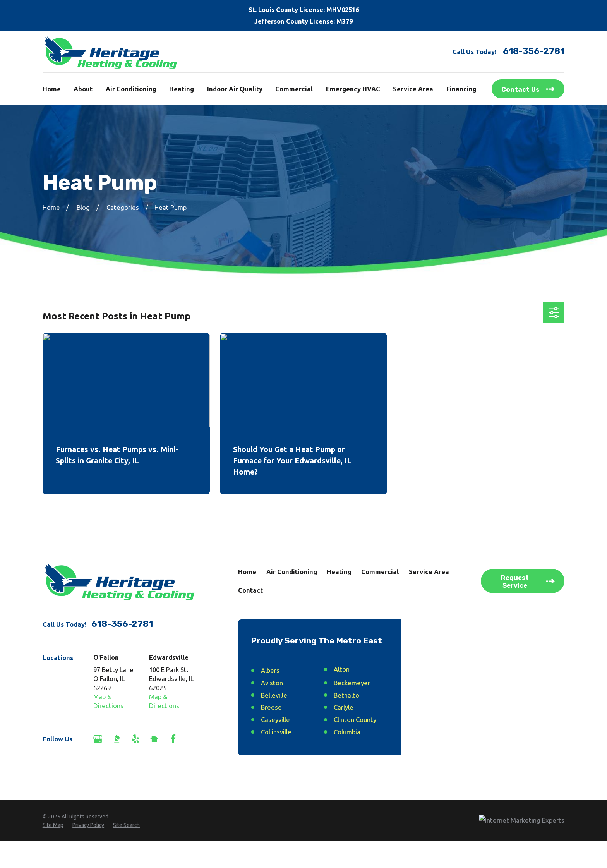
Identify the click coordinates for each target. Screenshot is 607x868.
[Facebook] (173, 739)
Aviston (272, 683)
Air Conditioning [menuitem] (131, 89)
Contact (250, 590)
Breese (271, 707)
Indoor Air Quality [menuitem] (235, 89)
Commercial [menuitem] (294, 89)
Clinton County (355, 720)
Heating (339, 572)
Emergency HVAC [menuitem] (353, 89)
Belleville (274, 695)
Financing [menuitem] (461, 89)
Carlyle (344, 707)
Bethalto (346, 695)
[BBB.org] (117, 739)
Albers (270, 670)
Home (247, 572)
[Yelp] (136, 739)
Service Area (429, 572)
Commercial (380, 572)
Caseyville (275, 720)
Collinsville (276, 732)
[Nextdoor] (154, 739)
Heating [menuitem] (182, 89)
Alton (342, 669)
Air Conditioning (292, 572)
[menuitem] (53, 853)
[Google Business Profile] (98, 739)
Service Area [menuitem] (413, 89)
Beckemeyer (352, 683)
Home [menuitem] (52, 89)
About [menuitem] (83, 89)
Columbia (347, 732)
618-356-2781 (534, 51)
